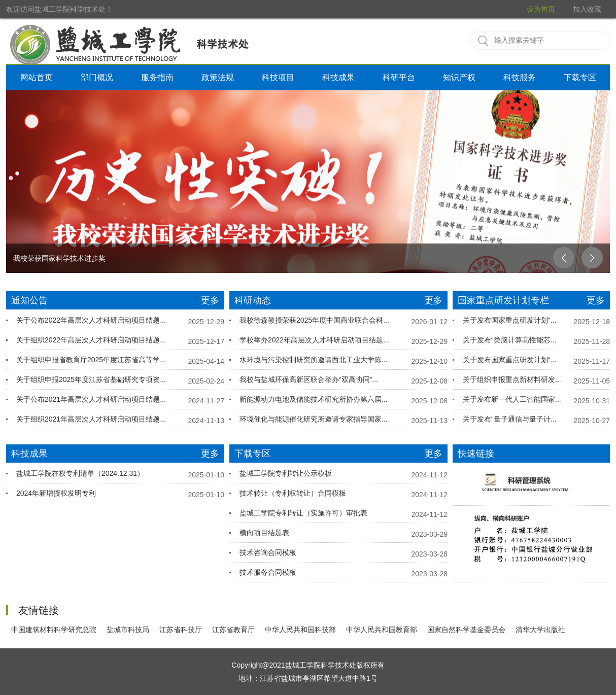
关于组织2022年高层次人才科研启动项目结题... (91, 340)
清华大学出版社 (540, 630)
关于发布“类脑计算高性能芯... (509, 340)
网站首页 (37, 77)
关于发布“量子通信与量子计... (509, 419)
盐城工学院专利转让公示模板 (286, 473)
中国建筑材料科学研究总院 (54, 630)
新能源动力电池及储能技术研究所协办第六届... (314, 399)
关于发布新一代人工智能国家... (512, 399)
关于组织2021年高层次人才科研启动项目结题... (91, 419)
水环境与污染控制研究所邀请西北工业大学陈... (314, 360)
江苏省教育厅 (233, 630)
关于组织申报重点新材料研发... (512, 379)
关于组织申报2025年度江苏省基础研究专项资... (91, 379)
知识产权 (459, 77)
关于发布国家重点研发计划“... (509, 320)
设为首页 (541, 9)
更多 (210, 300)
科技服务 (520, 77)
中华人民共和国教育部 (382, 630)
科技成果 (338, 77)
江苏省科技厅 (181, 630)
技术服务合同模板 (268, 572)
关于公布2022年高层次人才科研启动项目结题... (91, 320)
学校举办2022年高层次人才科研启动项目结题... (314, 340)
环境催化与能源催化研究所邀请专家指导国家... (314, 419)
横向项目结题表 (264, 533)
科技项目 (278, 77)
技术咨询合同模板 (268, 552)
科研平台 (399, 77)
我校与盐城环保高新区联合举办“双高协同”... (309, 379)
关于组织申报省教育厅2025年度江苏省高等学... (91, 360)
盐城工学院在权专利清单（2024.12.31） (80, 473)
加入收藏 (587, 9)
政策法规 (218, 77)
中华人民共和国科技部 (300, 630)
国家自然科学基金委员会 (466, 630)
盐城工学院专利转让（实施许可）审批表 (303, 513)
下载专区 (580, 77)
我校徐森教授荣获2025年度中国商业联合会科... (314, 320)
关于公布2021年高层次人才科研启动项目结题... (91, 399)
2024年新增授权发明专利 (56, 493)
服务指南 (157, 77)
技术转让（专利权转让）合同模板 (293, 493)
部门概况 (97, 77)
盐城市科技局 (128, 630)
